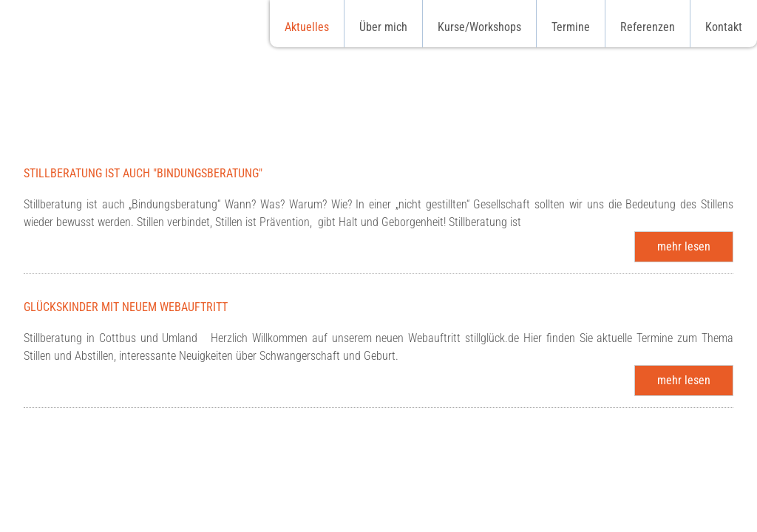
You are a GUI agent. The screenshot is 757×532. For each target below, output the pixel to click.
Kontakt (724, 27)
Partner (555, 516)
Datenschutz (623, 516)
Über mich (383, 27)
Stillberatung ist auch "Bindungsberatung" (143, 173)
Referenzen (648, 27)
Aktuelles (307, 27)
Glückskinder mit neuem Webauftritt (126, 307)
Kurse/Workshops (479, 27)
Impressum (699, 516)
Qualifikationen (480, 516)
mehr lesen (684, 246)
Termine (571, 27)
